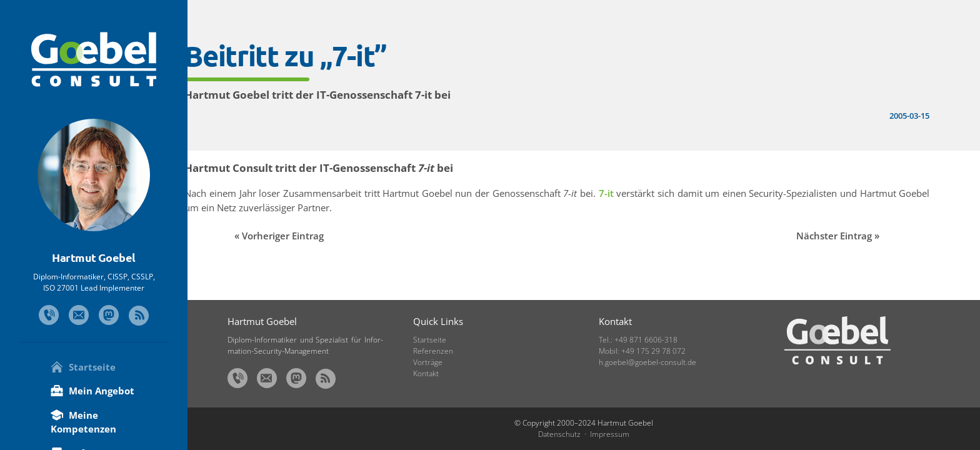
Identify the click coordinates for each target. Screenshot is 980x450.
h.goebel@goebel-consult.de (647, 362)
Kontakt (426, 373)
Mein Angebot (92, 391)
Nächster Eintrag (845, 236)
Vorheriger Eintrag (326, 236)
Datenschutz (559, 434)
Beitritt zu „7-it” (328, 56)
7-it (649, 193)
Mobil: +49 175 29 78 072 (642, 351)
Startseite (83, 367)
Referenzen (433, 351)
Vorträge (428, 362)
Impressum (610, 434)
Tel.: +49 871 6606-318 (638, 340)
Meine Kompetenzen (83, 422)
